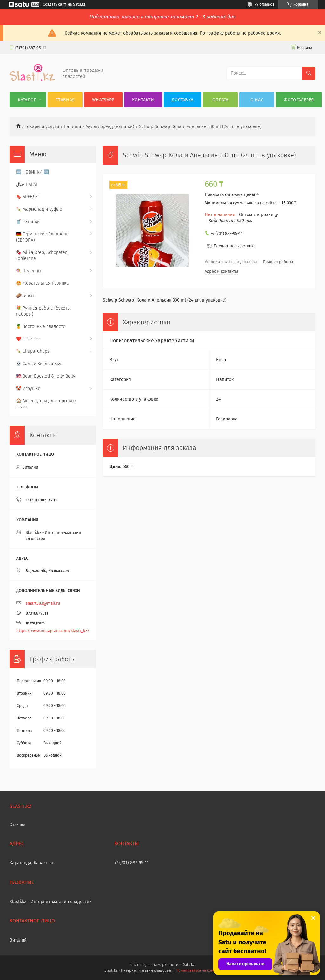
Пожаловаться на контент (198, 970)
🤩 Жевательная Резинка (42, 283)
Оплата (220, 100)
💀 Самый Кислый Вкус (40, 364)
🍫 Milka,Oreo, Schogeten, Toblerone (42, 255)
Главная (65, 100)
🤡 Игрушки (28, 388)
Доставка (182, 100)
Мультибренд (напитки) (110, 127)
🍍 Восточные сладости (41, 327)
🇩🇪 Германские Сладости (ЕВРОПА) (42, 237)
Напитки (72, 127)
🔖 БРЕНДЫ (27, 197)
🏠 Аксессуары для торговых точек (46, 404)
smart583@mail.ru (43, 603)
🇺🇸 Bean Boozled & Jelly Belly (46, 376)
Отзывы (17, 824)
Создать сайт (54, 4)
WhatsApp (103, 100)
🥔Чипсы (25, 296)
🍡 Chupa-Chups (33, 351)
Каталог (27, 100)
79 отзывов (265, 4)
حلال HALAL (27, 184)
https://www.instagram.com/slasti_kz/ (53, 631)
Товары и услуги (42, 127)
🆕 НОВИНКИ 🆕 (32, 172)
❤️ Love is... (28, 339)
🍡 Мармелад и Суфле (39, 209)
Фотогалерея (299, 100)
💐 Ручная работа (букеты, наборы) (44, 311)
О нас (257, 100)
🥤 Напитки (28, 222)
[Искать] (309, 73)
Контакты (143, 100)
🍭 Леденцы (29, 271)
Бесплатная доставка (235, 246)
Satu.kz (189, 965)
